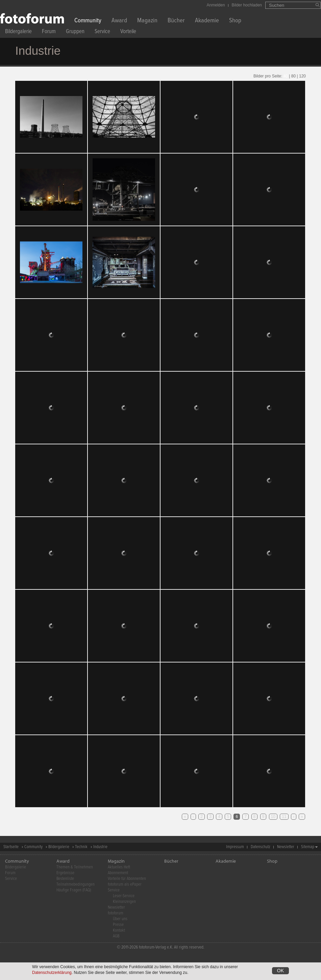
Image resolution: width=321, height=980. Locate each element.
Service (102, 32)
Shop (235, 21)
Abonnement (118, 873)
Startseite (11, 847)
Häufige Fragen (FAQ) (74, 890)
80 (293, 76)
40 (286, 76)
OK (280, 971)
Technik (81, 847)
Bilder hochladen (247, 5)
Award (119, 21)
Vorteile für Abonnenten (127, 879)
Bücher (176, 21)
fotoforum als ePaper (125, 884)
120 (302, 76)
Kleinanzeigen (124, 902)
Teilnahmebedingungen (76, 884)
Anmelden (216, 5)
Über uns (120, 919)
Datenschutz (261, 847)
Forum (49, 32)
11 (284, 817)
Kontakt (119, 930)
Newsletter (286, 847)
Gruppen (75, 32)
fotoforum (116, 913)
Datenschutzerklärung (52, 973)
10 (273, 817)
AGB (116, 936)
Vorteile (128, 32)
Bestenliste (65, 879)
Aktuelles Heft (119, 867)
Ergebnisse (65, 873)
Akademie (207, 21)
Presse (118, 925)
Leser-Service (124, 896)
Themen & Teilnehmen (75, 867)
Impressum (235, 847)
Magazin (147, 21)
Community (88, 21)
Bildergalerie (18, 32)
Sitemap (308, 847)
